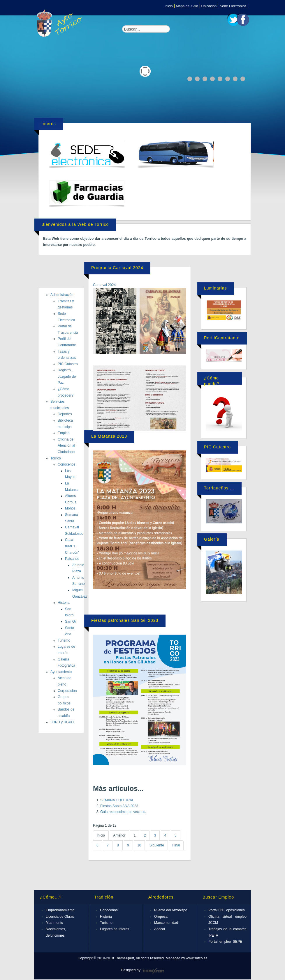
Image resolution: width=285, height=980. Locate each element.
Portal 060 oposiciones (227, 910)
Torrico (56, 458)
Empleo (64, 433)
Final (176, 845)
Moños (70, 508)
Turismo (64, 640)
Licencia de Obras (60, 917)
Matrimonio (54, 923)
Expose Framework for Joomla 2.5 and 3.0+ (60, 23)
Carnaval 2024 (104, 285)
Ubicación (209, 6)
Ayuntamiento (61, 672)
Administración (62, 295)
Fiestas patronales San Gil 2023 (125, 620)
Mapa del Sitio (187, 6)
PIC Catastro (68, 364)
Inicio (169, 6)
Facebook (243, 20)
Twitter (233, 20)
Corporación (67, 691)
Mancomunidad (166, 923)
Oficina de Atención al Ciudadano (66, 446)
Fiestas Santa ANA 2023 (119, 806)
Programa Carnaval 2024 (117, 268)
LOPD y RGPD (62, 722)
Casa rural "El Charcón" (72, 546)
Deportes (65, 414)
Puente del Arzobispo (171, 910)
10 (139, 845)
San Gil (71, 622)
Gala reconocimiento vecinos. (123, 812)
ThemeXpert (153, 971)
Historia (64, 603)
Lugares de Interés (115, 929)
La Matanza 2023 (109, 436)
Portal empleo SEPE (225, 942)
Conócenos (67, 464)
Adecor (160, 929)
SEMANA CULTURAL (117, 800)
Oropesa (161, 917)
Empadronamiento (60, 910)
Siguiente (157, 845)
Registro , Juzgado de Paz (67, 376)
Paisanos (72, 559)
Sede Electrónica (233, 6)
